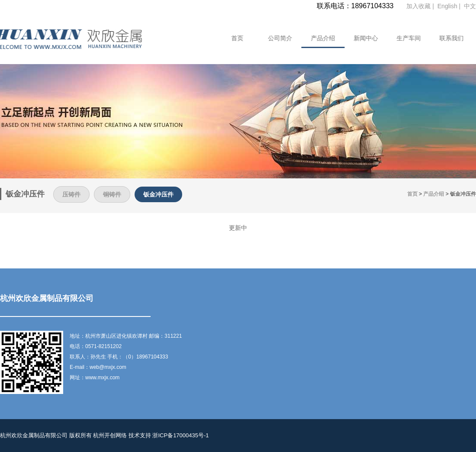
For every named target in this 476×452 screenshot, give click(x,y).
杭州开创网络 (110, 435)
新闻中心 (360, 38)
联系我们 (446, 38)
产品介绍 (317, 38)
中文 (470, 6)
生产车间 (403, 38)
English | (450, 6)
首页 (232, 38)
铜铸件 (112, 194)
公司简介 (274, 38)
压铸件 (71, 194)
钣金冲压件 (158, 194)
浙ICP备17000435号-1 (180, 435)
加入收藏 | (421, 6)
